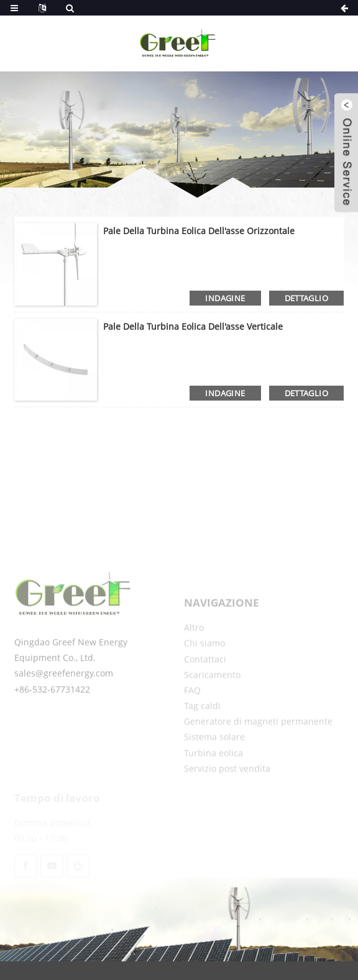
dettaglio (306, 298)
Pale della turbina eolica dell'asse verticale (193, 326)
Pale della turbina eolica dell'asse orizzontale (199, 231)
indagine (225, 298)
